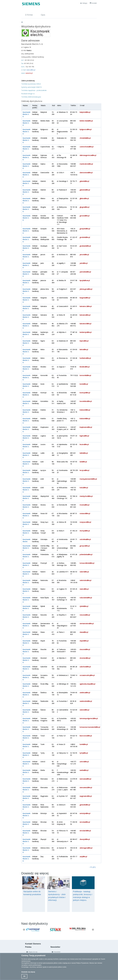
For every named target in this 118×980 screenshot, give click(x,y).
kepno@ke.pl (84, 341)
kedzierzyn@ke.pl (86, 332)
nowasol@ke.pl (85, 513)
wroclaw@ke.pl (85, 822)
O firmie (29, 15)
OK (24, 976)
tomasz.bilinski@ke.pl (87, 563)
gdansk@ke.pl (84, 181)
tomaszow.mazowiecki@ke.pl (90, 727)
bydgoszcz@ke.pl (86, 129)
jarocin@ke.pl (84, 255)
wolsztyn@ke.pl (85, 813)
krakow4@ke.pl (85, 419)
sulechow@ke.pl (85, 667)
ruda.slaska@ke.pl (86, 598)
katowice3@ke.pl (85, 324)
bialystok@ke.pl (85, 112)
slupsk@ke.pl (84, 641)
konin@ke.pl (84, 384)
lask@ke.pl (83, 462)
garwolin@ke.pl (85, 805)
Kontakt (93, 3)
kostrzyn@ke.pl (85, 393)
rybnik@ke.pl (84, 606)
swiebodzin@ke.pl (86, 701)
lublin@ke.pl (84, 453)
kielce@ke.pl (84, 349)
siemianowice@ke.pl (87, 624)
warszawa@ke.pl (85, 779)
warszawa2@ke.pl (86, 787)
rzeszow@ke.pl (85, 615)
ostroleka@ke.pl (85, 539)
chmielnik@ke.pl (85, 138)
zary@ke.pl (83, 857)
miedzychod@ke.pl (86, 496)
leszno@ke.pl (84, 444)
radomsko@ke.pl (85, 580)
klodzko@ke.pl (85, 367)
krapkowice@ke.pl (86, 427)
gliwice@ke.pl (84, 198)
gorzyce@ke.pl (85, 546)
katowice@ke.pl (85, 315)
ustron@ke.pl (84, 762)
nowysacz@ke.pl (85, 522)
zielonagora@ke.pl (86, 848)
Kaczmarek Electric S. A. (26, 114)
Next (93, 930)
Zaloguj (84, 3)
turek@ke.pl (84, 744)
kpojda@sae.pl (85, 280)
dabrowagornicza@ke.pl (88, 155)
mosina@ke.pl (84, 505)
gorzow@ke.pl (85, 216)
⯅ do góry (92, 867)
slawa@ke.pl (84, 632)
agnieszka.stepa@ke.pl (87, 684)
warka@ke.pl (84, 770)
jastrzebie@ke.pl (85, 272)
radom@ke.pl (84, 572)
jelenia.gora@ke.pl (86, 289)
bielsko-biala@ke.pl (86, 121)
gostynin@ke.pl (85, 229)
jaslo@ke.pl (84, 263)
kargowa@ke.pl (85, 298)
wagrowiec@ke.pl (86, 796)
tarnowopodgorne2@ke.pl (89, 718)
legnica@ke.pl (84, 436)
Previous (24, 930)
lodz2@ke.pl (84, 488)
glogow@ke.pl (84, 207)
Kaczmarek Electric (26, 540)
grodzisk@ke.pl (85, 237)
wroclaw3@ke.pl (85, 831)
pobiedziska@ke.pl (86, 554)
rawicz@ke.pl (31, 70)
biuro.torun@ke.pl (86, 736)
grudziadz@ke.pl (85, 246)
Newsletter (56, 952)
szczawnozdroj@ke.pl (87, 675)
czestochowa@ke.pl (87, 147)
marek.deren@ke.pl (86, 164)
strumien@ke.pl (85, 658)
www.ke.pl (29, 73)
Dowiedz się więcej (28, 972)
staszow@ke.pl (85, 649)
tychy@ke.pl (84, 753)
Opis (43, 15)
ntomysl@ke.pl (85, 531)
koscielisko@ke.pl (86, 401)
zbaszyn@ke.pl (85, 839)
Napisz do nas (31, 952)
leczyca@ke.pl (84, 470)
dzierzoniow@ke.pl (86, 173)
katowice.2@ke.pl (86, 306)
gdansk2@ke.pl (85, 190)
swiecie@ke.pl (84, 710)
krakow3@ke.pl (85, 410)
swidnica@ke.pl (85, 693)
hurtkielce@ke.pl (85, 358)
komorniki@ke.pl (85, 375)
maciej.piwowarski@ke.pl (88, 479)
